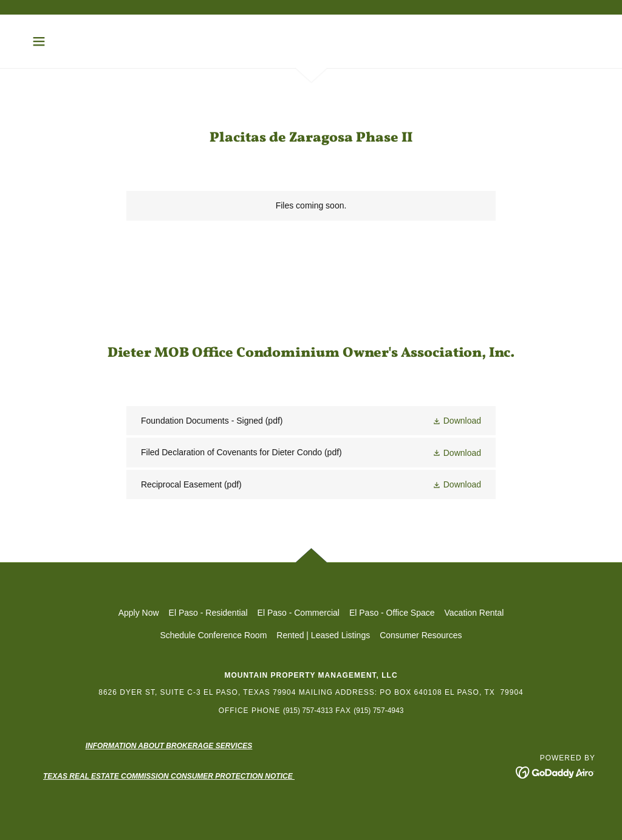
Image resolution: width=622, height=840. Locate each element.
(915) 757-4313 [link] (308, 711)
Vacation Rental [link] (474, 613)
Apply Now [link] (139, 613)
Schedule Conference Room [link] (213, 635)
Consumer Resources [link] (421, 635)
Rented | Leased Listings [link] (323, 635)
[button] (39, 41)
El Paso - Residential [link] (208, 613)
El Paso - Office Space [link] (392, 613)
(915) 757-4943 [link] (378, 711)
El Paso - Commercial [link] (299, 613)
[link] (311, 421)
